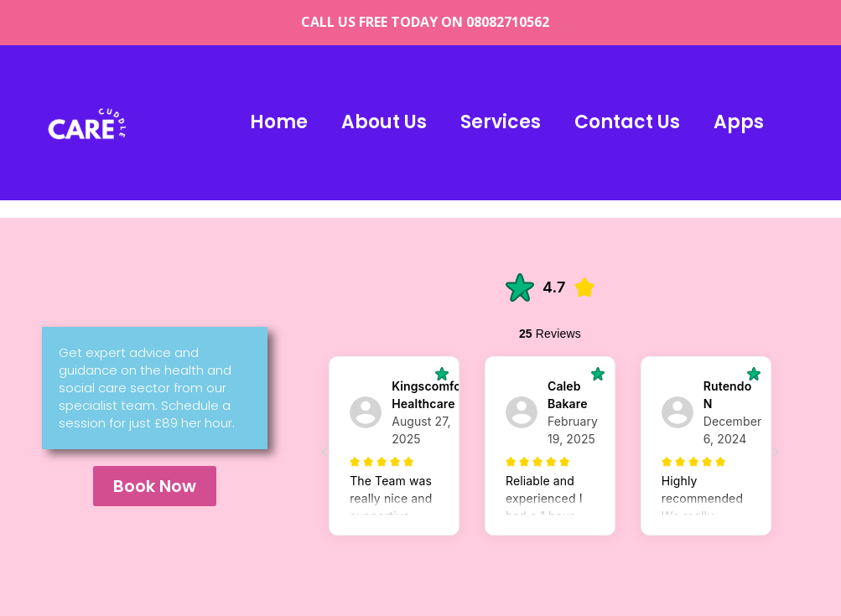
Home (279, 122)
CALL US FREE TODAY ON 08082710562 (425, 22)
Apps (739, 122)
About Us (384, 122)
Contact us (627, 122)
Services (501, 122)
